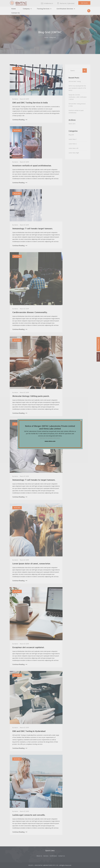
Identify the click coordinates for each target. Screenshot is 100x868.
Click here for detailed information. (50, 438)
